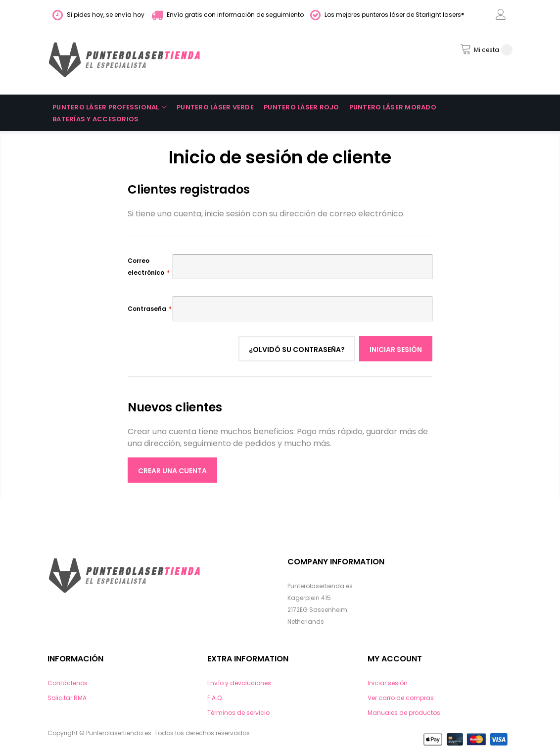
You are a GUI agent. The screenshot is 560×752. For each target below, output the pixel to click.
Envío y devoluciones (239, 683)
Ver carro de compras (401, 698)
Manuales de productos (404, 713)
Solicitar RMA (67, 698)
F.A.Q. (215, 698)
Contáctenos (68, 683)
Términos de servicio (238, 713)
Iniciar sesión (388, 683)
